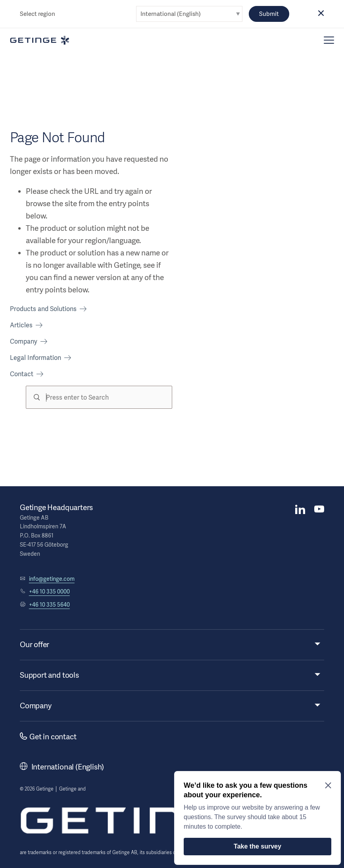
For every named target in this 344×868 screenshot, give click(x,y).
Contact (22, 374)
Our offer (35, 645)
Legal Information (36, 358)
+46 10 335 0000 (49, 592)
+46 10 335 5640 (49, 605)
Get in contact (48, 737)
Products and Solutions (43, 309)
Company (24, 341)
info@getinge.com (52, 579)
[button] (321, 14)
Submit (269, 14)
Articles (21, 325)
